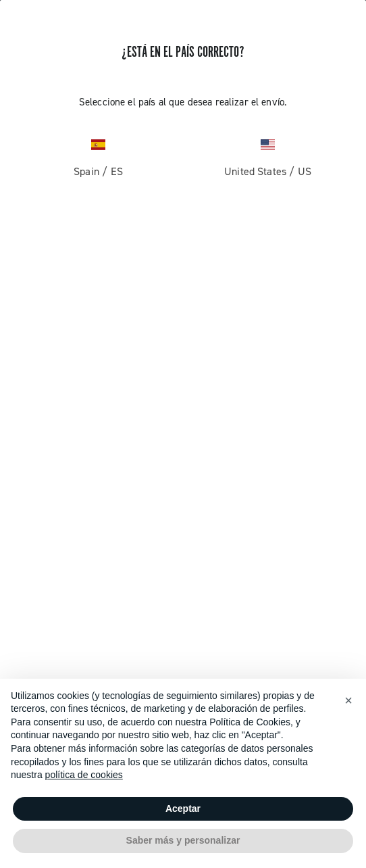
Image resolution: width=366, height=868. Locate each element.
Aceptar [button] (183, 809)
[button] (348, 700)
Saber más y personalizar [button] (183, 840)
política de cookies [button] (84, 775)
